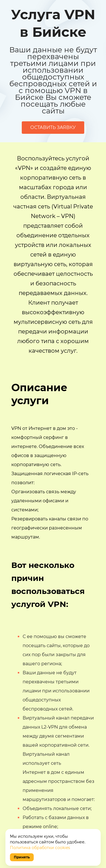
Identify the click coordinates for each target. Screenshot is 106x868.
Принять (22, 857)
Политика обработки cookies (40, 848)
